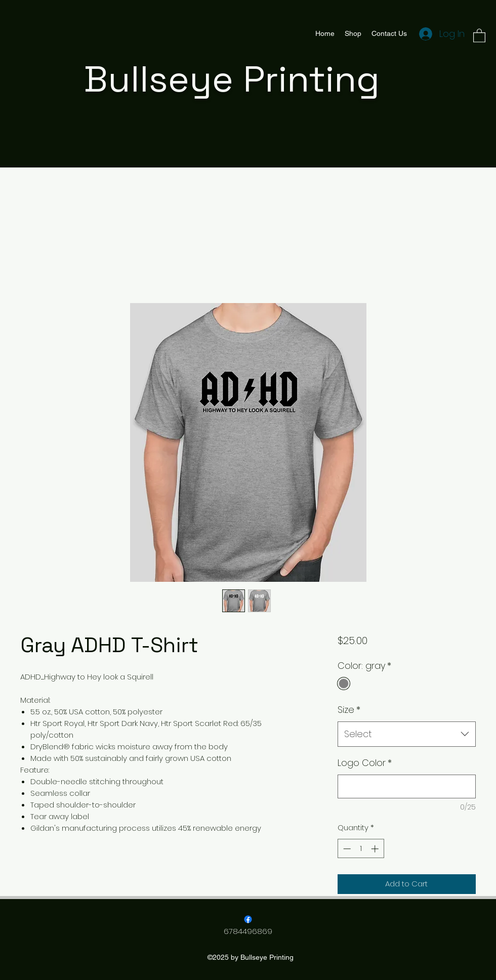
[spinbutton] (361, 849)
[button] (479, 35)
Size (349, 710)
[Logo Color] (407, 786)
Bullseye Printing (232, 79)
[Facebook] (248, 919)
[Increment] (376, 849)
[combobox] (407, 734)
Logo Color (365, 763)
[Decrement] (346, 849)
